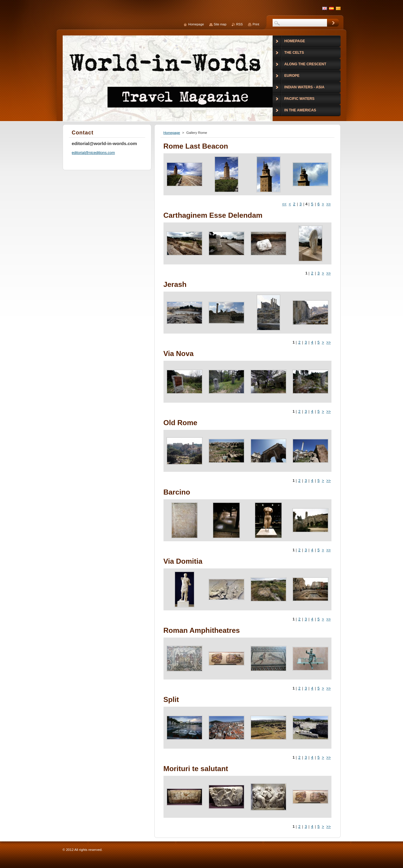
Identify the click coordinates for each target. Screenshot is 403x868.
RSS (239, 24)
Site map (220, 24)
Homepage (172, 133)
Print (256, 24)
